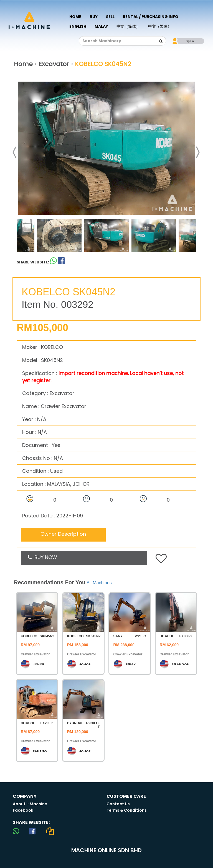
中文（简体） (128, 26)
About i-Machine (30, 804)
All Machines (99, 583)
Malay (101, 26)
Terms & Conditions (127, 810)
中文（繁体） (160, 26)
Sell (110, 17)
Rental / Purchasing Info (151, 17)
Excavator (54, 64)
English (78, 26)
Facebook (23, 810)
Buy (94, 17)
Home (75, 17)
